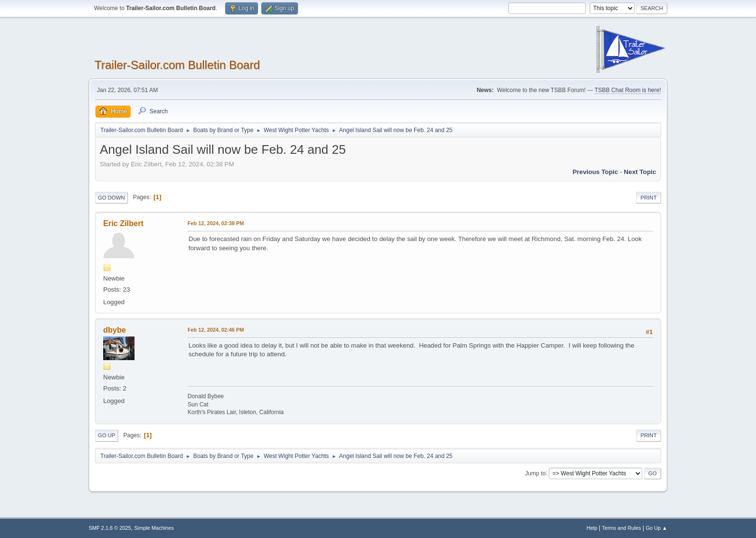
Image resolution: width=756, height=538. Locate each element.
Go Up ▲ (656, 528)
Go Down (111, 198)
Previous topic (595, 172)
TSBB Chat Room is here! (628, 90)
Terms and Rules (622, 528)
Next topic (640, 172)
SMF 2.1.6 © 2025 (110, 528)
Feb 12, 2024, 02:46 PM (216, 330)
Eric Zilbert (123, 223)
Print (648, 198)
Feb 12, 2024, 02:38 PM (216, 223)
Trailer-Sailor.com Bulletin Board (177, 65)
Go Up (107, 435)
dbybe (115, 330)
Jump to (535, 473)
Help (592, 528)
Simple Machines (154, 528)
